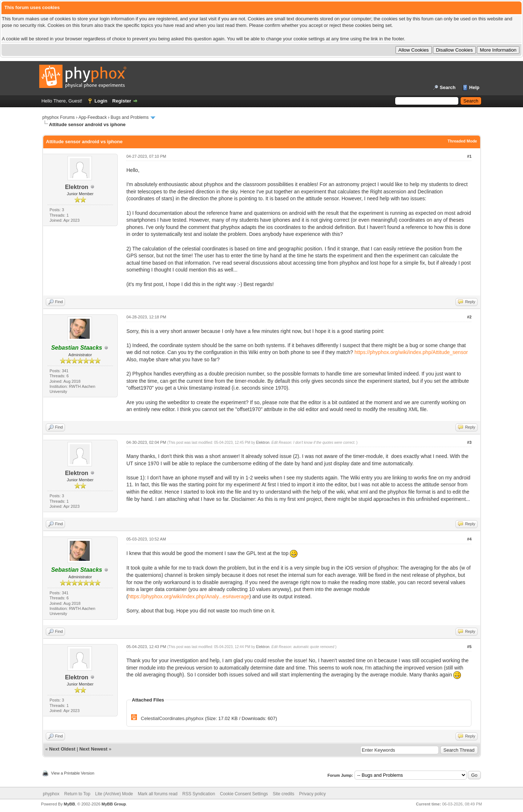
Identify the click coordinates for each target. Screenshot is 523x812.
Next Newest (93, 749)
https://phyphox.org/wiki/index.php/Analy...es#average (189, 596)
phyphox (51, 794)
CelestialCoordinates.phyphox (172, 718)
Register (122, 101)
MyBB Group (114, 804)
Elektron (77, 187)
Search (448, 87)
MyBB (69, 804)
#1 (469, 156)
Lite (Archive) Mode (114, 794)
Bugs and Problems (130, 117)
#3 (469, 442)
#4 (469, 539)
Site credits (283, 794)
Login (101, 101)
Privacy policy (313, 794)
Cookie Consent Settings (244, 794)
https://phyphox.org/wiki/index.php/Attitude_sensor (411, 352)
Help (474, 87)
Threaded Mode (462, 141)
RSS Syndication (199, 794)
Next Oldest (62, 749)
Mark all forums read (157, 794)
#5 (469, 647)
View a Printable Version (73, 773)
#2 (469, 317)
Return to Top (77, 794)
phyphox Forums (59, 117)
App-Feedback (93, 117)
